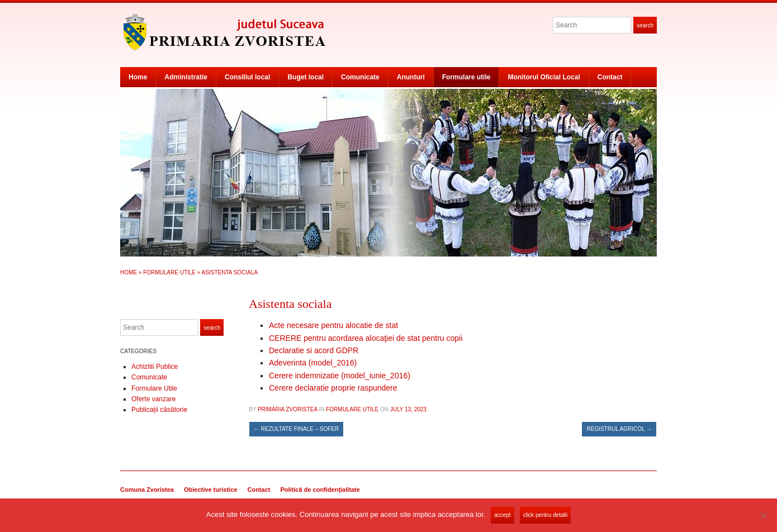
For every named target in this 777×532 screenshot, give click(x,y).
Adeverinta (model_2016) (313, 363)
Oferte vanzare (153, 399)
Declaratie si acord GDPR (314, 350)
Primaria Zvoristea (288, 409)
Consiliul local (247, 77)
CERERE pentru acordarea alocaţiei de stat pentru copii (366, 338)
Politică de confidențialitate (320, 490)
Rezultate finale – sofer (296, 429)
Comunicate (360, 77)
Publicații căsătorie (159, 410)
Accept (502, 515)
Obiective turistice (210, 490)
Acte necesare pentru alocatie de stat (333, 325)
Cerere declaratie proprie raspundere (333, 388)
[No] (763, 515)
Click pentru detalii (545, 515)
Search (645, 25)
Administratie (186, 77)
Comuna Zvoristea (147, 490)
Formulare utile (466, 77)
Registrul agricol (619, 429)
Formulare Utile (169, 272)
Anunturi (411, 77)
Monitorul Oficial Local (544, 77)
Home (138, 77)
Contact (610, 77)
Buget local (305, 77)
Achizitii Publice (155, 367)
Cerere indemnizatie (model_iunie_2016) (340, 376)
